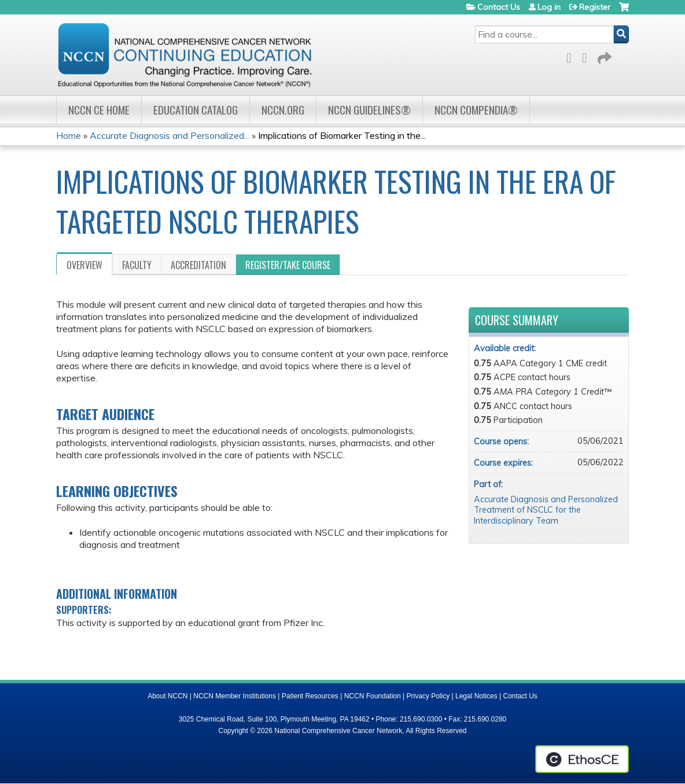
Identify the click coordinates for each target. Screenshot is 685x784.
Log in (549, 7)
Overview (84, 265)
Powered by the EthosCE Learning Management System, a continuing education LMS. (582, 759)
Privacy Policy (428, 696)
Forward (603, 56)
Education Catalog (196, 110)
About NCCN (167, 696)
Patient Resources (310, 696)
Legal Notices (476, 696)
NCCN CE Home (99, 110)
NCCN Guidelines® (369, 110)
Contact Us (499, 7)
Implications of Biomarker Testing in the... (342, 135)
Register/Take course (288, 265)
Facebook (572, 56)
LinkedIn (588, 56)
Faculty (137, 265)
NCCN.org (283, 110)
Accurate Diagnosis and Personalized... (170, 135)
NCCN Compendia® (476, 110)
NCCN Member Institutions (235, 696)
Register (595, 7)
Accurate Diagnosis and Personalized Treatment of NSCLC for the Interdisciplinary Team (546, 510)
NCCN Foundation (373, 696)
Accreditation (198, 265)
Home (69, 135)
